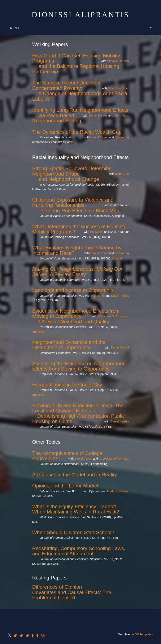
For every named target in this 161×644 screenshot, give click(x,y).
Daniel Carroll (99, 137)
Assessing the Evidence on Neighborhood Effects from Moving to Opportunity (79, 366)
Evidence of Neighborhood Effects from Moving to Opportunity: (76, 314)
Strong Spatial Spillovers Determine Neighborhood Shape (72, 171)
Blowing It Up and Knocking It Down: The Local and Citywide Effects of (78, 408)
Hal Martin (97, 232)
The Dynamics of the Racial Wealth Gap (77, 132)
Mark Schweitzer (118, 491)
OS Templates (144, 634)
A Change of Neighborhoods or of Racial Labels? (80, 96)
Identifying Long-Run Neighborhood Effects (80, 110)
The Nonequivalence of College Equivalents (67, 456)
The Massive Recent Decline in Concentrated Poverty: (67, 85)
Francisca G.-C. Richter (113, 316)
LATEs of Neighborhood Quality (74, 322)
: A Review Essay (77, 272)
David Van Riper (118, 88)
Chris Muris (121, 115)
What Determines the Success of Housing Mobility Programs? (79, 229)
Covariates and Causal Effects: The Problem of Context (72, 595)
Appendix (118, 258)
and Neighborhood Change (69, 179)
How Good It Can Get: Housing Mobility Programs (76, 58)
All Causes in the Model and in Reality (75, 475)
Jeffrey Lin (122, 174)
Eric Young (122, 137)
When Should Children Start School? (73, 532)
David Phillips (120, 296)
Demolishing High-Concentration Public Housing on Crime (79, 419)
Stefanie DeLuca (118, 61)
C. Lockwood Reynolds (114, 459)
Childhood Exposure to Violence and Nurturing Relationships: (73, 202)
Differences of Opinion (57, 587)
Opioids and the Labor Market (65, 486)
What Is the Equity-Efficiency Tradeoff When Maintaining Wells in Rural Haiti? (76, 509)
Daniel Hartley (98, 115)
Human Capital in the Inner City (67, 385)
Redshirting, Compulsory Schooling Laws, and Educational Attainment (79, 551)
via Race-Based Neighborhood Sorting (57, 118)
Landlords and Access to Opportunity (73, 290)
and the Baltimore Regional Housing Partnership (76, 69)
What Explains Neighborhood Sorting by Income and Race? (77, 250)
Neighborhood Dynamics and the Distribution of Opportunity (69, 345)
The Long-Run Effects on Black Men (79, 211)
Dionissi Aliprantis (80, 15)
